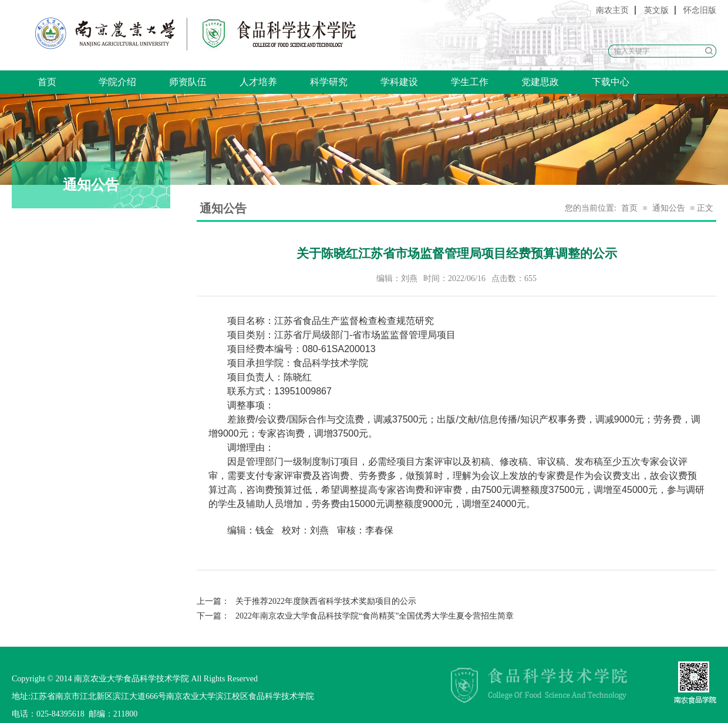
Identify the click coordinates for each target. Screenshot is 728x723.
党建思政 (540, 82)
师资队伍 (188, 82)
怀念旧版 (700, 10)
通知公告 (669, 208)
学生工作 (470, 82)
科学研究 (329, 82)
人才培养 (258, 82)
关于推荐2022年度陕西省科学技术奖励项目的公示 (306, 601)
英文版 (656, 10)
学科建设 (399, 82)
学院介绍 (117, 82)
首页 (47, 82)
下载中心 (611, 82)
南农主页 (612, 10)
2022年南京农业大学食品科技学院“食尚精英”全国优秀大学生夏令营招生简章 (355, 616)
